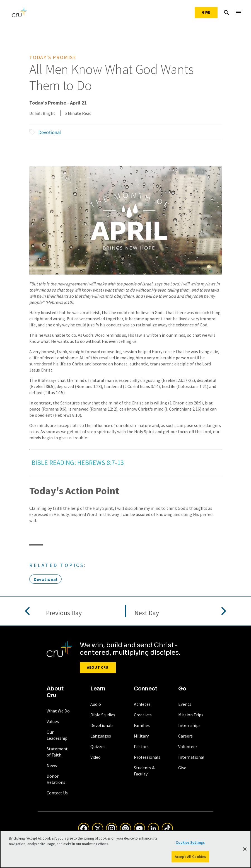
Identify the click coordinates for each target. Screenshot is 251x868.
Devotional (50, 132)
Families (142, 725)
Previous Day (64, 613)
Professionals (147, 757)
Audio (96, 704)
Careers (185, 736)
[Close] (245, 851)
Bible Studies (103, 715)
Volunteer (188, 746)
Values (53, 721)
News (52, 765)
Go (182, 689)
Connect (146, 689)
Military (141, 736)
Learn (98, 689)
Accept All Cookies (190, 859)
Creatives (143, 715)
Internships (189, 725)
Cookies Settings (190, 845)
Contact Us (57, 793)
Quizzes (98, 746)
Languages (101, 736)
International (191, 757)
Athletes (142, 704)
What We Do (58, 711)
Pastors (141, 746)
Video (96, 757)
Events (185, 704)
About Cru (98, 667)
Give (206, 12)
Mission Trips (191, 715)
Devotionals (102, 725)
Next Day (147, 613)
